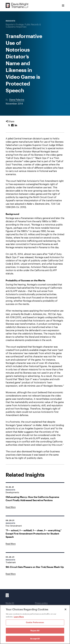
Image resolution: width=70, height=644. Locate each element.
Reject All (35, 631)
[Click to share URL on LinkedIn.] (16, 125)
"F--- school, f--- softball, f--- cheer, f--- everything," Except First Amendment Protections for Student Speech (34, 534)
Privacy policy (41, 603)
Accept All (35, 639)
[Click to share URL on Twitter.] (9, 125)
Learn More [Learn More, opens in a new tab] (19, 617)
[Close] (65, 609)
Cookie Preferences (35, 622)
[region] (35, 624)
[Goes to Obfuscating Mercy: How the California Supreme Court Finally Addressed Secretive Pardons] (11, 507)
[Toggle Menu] (63, 6)
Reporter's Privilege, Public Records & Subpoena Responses (23, 26)
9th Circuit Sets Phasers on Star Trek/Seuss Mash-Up (35, 567)
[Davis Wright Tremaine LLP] (17, 6)
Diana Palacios (17, 100)
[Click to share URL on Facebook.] (12, 125)
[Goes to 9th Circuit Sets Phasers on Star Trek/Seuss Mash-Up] (11, 574)
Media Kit (10, 603)
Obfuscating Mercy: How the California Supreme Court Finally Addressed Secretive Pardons (32, 499)
